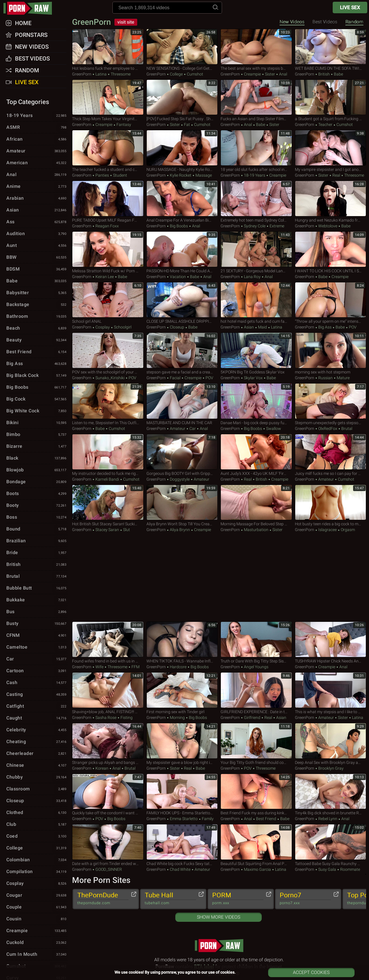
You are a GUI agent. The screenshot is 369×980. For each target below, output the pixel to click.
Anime (37, 187)
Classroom (37, 789)
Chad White (180, 869)
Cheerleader (37, 754)
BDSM (37, 269)
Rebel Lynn (328, 819)
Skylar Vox (253, 378)
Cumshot (195, 74)
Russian (325, 378)
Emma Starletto (184, 819)
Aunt (37, 246)
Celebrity (37, 730)
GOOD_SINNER (108, 869)
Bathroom (37, 317)
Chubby (37, 777)
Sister (270, 74)
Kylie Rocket (181, 175)
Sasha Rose (106, 717)
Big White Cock (37, 411)
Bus (37, 612)
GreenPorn (93, 22)
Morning (177, 717)
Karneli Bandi (107, 479)
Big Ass (325, 327)
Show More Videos (219, 917)
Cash (37, 683)
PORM (238, 899)
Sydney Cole (255, 226)
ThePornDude (103, 899)
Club (37, 825)
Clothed (37, 813)
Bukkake (37, 600)
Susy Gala (327, 869)
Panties (102, 175)
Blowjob (37, 470)
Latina (101, 74)
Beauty (37, 340)
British (324, 74)
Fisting (126, 717)
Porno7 (305, 899)
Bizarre (37, 447)
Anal (283, 74)
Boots (37, 494)
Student (120, 175)
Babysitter (37, 293)
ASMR (37, 128)
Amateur (178, 428)
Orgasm (347, 530)
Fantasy (123, 124)
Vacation (178, 277)
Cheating (37, 742)
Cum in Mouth (37, 955)
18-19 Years (255, 175)
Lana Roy (252, 277)
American (37, 163)
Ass (37, 222)
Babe (338, 74)
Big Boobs (179, 226)
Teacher (325, 124)
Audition (37, 234)
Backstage (37, 305)
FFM (135, 667)
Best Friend (266, 819)
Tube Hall (170, 899)
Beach (37, 328)
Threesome (120, 74)
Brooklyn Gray (331, 768)
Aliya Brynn (180, 530)
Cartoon (37, 671)
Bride (37, 553)
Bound (37, 529)
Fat (187, 124)
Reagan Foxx (107, 226)
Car (193, 428)
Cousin (37, 919)
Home (23, 23)
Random (354, 22)
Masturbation (256, 530)
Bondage (37, 482)
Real (336, 175)
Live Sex (350, 7)
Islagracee (327, 530)
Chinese (37, 766)
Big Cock (37, 399)
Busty (37, 624)
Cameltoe (37, 647)
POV (352, 327)
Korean (102, 768)
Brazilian (37, 541)
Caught (37, 718)
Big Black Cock (37, 376)
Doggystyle (180, 479)
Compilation (37, 872)
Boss (37, 518)
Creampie (252, 74)
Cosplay (103, 327)
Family (207, 819)
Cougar (37, 896)
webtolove (328, 226)
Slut (126, 530)
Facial (175, 378)
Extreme (276, 226)
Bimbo (37, 435)
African (37, 139)
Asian (249, 327)
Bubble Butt (37, 588)
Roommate (350, 869)
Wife (99, 667)
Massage (203, 175)
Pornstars (31, 35)
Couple (37, 907)
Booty (37, 506)
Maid (262, 327)
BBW (37, 258)
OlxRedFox (328, 428)
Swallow (273, 428)
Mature (343, 378)
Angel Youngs (256, 667)
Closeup (177, 327)
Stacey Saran (107, 530)
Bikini (37, 423)
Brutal (346, 428)
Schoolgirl (122, 327)
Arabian (37, 199)
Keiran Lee (105, 277)
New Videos (292, 22)
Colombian (37, 860)
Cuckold (37, 943)
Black (37, 458)
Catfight (37, 707)
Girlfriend (252, 717)
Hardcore (178, 667)
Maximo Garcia (257, 869)
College (176, 74)
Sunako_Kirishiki (110, 378)
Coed (37, 837)
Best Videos (32, 58)
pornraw (31, 8)
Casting (37, 695)
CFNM (37, 636)
